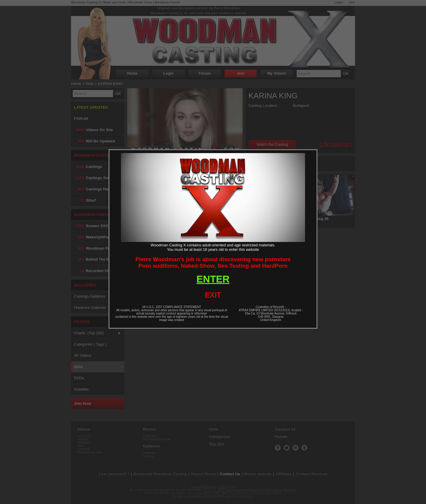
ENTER (213, 279)
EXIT (213, 295)
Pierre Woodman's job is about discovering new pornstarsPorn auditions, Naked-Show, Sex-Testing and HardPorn (213, 263)
